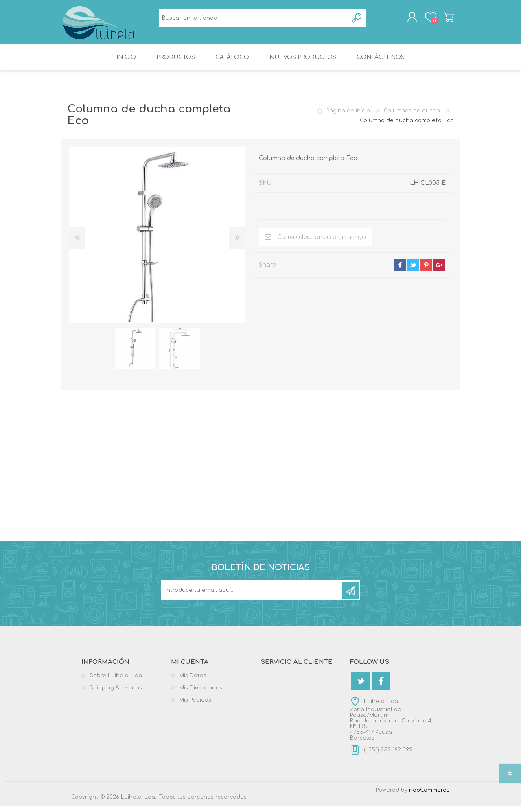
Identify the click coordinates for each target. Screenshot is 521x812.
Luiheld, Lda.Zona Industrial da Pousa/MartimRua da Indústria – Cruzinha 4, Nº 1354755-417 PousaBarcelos (391, 725)
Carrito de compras (441, 20)
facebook (400, 271)
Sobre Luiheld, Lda (116, 681)
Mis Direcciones (201, 694)
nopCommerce (429, 796)
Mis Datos (193, 681)
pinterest (426, 271)
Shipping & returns (116, 694)
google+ (439, 271)
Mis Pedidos (195, 706)
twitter (413, 271)
